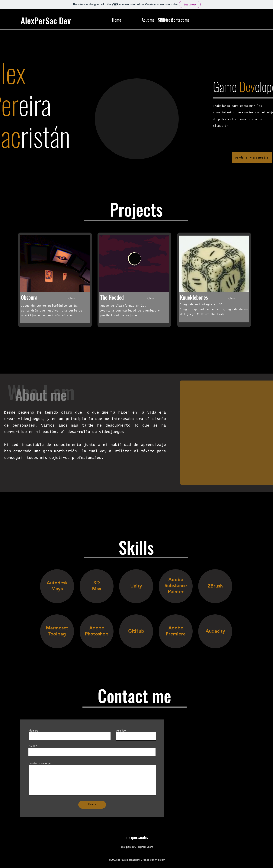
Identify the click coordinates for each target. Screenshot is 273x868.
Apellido (121, 731)
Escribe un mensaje (40, 763)
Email (32, 746)
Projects (167, 20)
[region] (57, 590)
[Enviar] (92, 805)
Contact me (180, 20)
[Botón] (70, 298)
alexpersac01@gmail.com (137, 847)
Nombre (33, 731)
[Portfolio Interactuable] (252, 158)
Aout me (148, 20)
